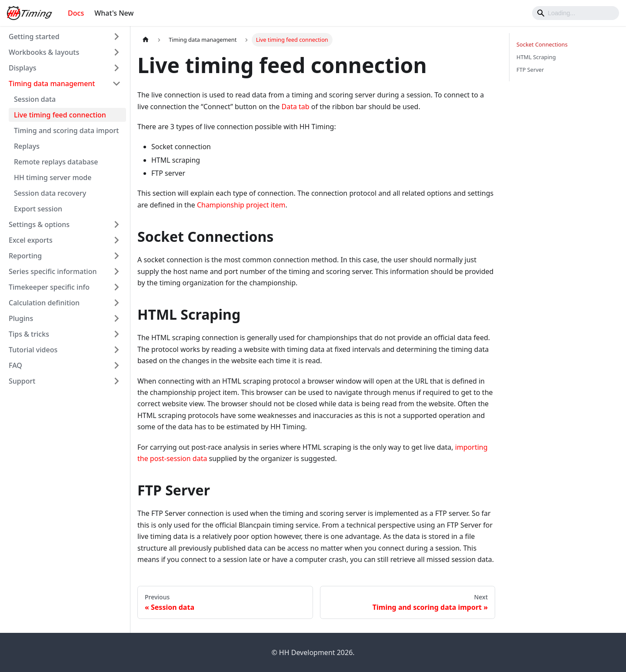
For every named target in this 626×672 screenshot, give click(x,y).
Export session (38, 209)
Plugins (21, 318)
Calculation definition (44, 303)
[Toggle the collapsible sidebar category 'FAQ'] (117, 365)
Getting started (34, 37)
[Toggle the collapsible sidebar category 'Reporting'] (117, 256)
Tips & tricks (29, 334)
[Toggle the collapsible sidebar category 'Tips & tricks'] (117, 334)
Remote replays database (56, 162)
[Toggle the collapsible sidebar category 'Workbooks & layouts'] (117, 52)
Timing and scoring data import (66, 130)
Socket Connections (542, 44)
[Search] (576, 13)
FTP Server (530, 70)
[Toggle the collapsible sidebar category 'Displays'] (117, 68)
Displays (22, 68)
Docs (76, 13)
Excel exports (31, 240)
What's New (114, 13)
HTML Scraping (536, 57)
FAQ (15, 365)
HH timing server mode (53, 177)
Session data (35, 99)
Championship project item (241, 205)
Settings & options (39, 224)
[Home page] (146, 40)
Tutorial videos (33, 350)
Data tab (296, 107)
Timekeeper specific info (49, 287)
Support (22, 381)
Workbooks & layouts (44, 52)
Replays (27, 146)
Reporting (25, 256)
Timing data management (52, 84)
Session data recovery (50, 193)
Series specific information (53, 271)
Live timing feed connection (60, 115)
